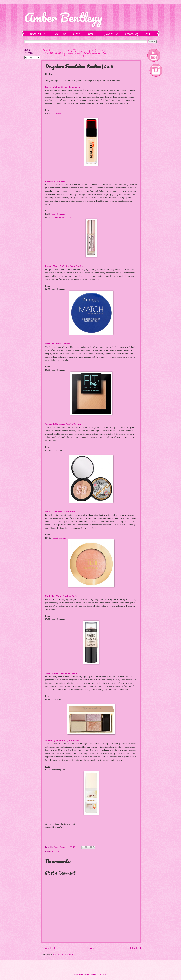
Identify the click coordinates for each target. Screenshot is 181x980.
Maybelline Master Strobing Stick (61, 596)
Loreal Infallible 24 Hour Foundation (63, 87)
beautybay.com (59, 538)
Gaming (131, 34)
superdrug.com (58, 214)
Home (92, 948)
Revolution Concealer (55, 181)
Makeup (59, 34)
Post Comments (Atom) (63, 954)
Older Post (135, 948)
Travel (92, 34)
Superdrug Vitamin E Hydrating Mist (63, 740)
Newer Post (48, 948)
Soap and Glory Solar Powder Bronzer (63, 424)
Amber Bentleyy (63, 17)
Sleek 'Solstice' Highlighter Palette (61, 673)
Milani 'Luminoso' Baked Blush (60, 512)
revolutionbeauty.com (61, 217)
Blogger (103, 974)
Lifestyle (111, 34)
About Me (37, 34)
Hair (77, 34)
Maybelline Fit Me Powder (58, 344)
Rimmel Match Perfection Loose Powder (64, 266)
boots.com (57, 113)
